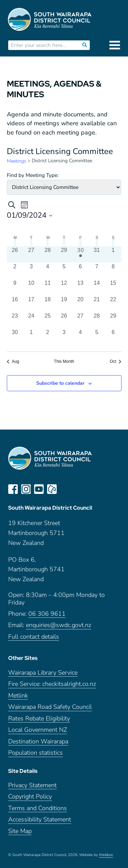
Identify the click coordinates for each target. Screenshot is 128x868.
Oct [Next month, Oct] (116, 361)
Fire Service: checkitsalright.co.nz (52, 684)
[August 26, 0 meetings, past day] (15, 254)
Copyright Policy (30, 797)
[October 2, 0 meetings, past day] (48, 336)
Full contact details (34, 637)
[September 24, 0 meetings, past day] (31, 320)
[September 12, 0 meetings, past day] (64, 287)
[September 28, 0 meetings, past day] (97, 320)
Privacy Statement (32, 785)
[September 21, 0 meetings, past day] (97, 304)
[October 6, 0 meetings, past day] (113, 336)
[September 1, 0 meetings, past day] (113, 254)
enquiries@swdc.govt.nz (59, 625)
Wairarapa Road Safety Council (50, 707)
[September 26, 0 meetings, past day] (64, 320)
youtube (39, 489)
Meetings (17, 161)
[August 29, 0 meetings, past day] (64, 254)
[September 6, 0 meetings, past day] (81, 271)
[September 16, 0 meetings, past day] (15, 304)
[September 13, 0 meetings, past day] (81, 287)
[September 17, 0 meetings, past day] (31, 304)
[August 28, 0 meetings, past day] (48, 254)
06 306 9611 (47, 614)
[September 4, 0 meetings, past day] (48, 271)
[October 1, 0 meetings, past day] (31, 336)
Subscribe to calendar (60, 383)
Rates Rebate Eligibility (39, 719)
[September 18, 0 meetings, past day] (48, 304)
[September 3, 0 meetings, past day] (31, 271)
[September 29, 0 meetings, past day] (113, 320)
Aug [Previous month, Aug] (13, 361)
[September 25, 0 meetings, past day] (48, 320)
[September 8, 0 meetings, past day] (113, 271)
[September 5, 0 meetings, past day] (64, 271)
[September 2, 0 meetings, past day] (15, 271)
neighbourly (52, 489)
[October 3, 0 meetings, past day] (64, 336)
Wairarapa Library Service (43, 673)
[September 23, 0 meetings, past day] (15, 320)
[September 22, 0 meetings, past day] (113, 304)
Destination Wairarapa (38, 742)
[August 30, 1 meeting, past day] (81, 254)
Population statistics (35, 753)
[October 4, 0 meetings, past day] (81, 336)
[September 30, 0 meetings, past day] (15, 336)
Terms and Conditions (38, 808)
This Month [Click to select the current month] (64, 361)
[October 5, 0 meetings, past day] (97, 336)
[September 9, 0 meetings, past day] (15, 287)
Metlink (18, 696)
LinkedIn (65, 489)
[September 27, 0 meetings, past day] (81, 320)
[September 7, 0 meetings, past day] (97, 271)
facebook (13, 489)
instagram (26, 489)
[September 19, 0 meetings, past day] (64, 304)
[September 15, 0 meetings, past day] (113, 287)
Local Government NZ (38, 730)
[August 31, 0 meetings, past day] (97, 254)
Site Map (20, 831)
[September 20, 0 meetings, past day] (81, 304)
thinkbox (106, 855)
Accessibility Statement (40, 820)
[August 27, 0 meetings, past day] (31, 254)
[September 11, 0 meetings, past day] (48, 287)
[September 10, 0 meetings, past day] (31, 287)
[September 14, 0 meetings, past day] (97, 287)
